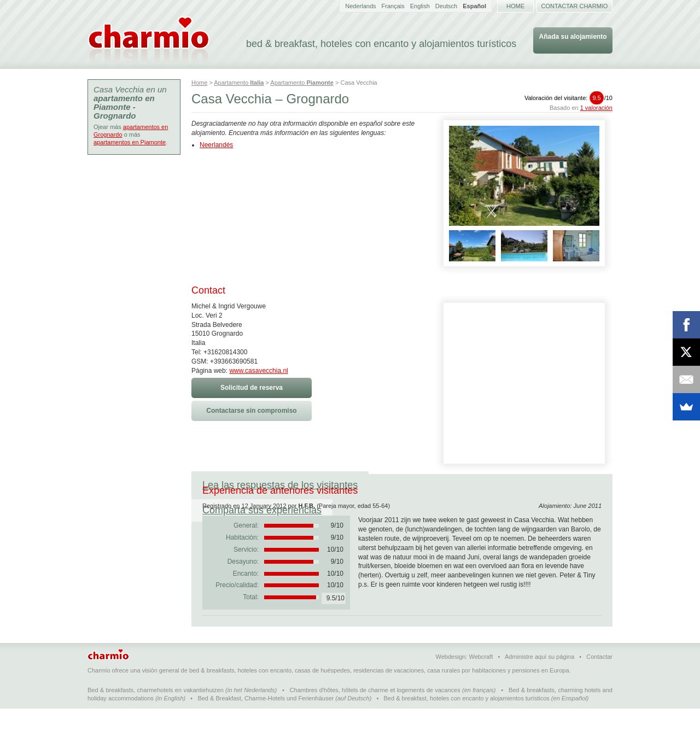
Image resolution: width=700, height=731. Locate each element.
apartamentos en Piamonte (130, 142)
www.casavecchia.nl (258, 371)
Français (393, 6)
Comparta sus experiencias (439, 485)
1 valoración (596, 108)
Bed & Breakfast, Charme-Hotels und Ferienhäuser (266, 721)
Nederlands (360, 6)
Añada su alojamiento (573, 37)
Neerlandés (216, 145)
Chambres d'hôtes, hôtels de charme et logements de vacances (375, 712)
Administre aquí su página (539, 679)
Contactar (599, 679)
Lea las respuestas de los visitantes (280, 485)
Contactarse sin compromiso (251, 411)
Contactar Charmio (575, 6)
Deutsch (446, 6)
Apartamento (239, 83)
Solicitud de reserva (252, 388)
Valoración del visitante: (568, 98)
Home (515, 6)
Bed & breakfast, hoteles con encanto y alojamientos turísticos (467, 721)
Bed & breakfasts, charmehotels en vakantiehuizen (156, 712)
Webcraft (481, 679)
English (420, 6)
